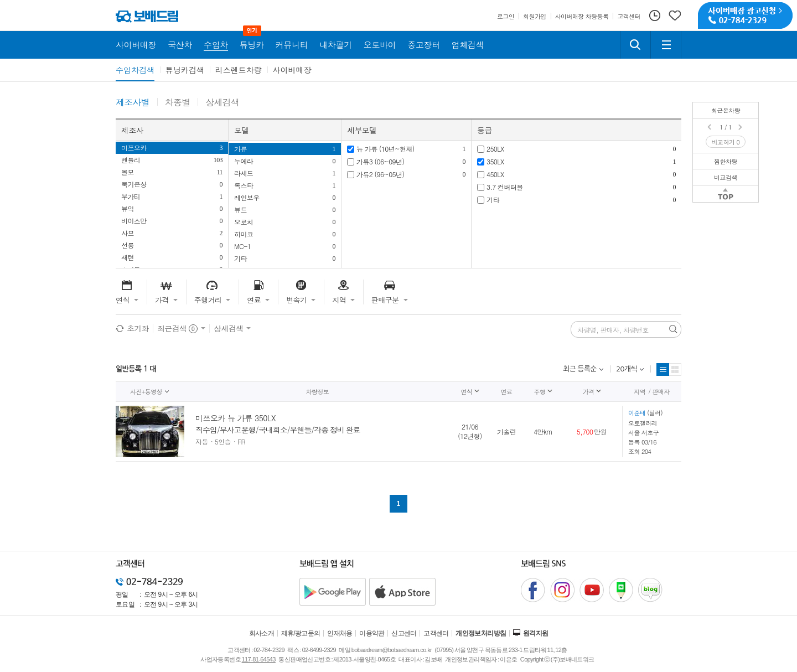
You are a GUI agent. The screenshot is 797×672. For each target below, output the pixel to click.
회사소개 (262, 633)
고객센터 (436, 633)
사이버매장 (292, 70)
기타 (493, 200)
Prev (710, 127)
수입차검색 (135, 70)
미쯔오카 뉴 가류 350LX (236, 418)
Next (741, 127)
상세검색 (222, 103)
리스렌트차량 (239, 70)
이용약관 (372, 633)
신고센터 (404, 633)
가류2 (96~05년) (380, 174)
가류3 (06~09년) (380, 161)
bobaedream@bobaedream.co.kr (392, 650)
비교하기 (726, 142)
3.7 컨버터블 (505, 187)
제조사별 (133, 103)
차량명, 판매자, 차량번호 (613, 330)
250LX (495, 149)
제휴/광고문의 (301, 633)
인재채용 (340, 633)
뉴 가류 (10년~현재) (385, 149)
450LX (495, 174)
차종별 (178, 103)
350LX (495, 161)
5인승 (223, 441)
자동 (202, 441)
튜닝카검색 (185, 70)
